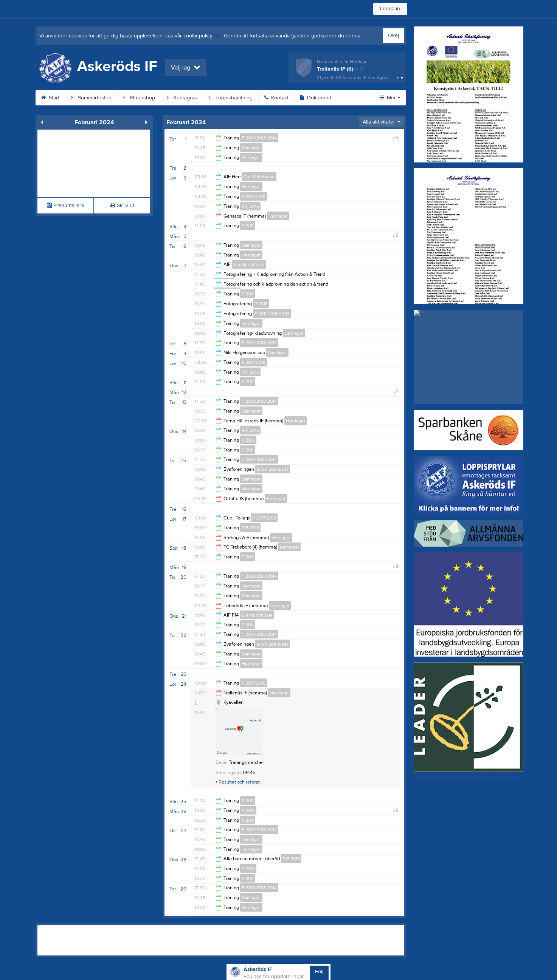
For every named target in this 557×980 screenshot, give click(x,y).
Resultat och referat (238, 782)
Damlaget (251, 148)
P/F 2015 (250, 206)
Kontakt (276, 98)
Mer (390, 98)
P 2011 (248, 226)
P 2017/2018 (254, 196)
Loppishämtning (231, 98)
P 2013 (261, 304)
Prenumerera (65, 206)
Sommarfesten (91, 98)
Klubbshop (139, 98)
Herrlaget (251, 158)
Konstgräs (182, 98)
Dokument (316, 98)
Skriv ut (122, 206)
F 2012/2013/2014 (259, 138)
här (218, 36)
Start (50, 98)
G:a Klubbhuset (259, 177)
